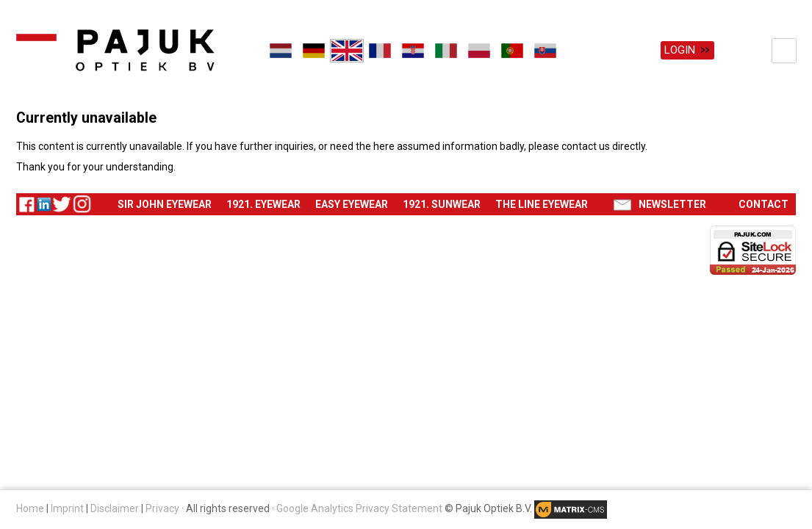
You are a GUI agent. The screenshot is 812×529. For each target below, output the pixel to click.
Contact (764, 204)
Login (680, 50)
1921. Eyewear (263, 204)
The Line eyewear (542, 204)
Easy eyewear (352, 204)
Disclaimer (115, 508)
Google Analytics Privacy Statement (359, 508)
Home (30, 508)
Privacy (162, 508)
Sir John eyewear (165, 204)
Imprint (67, 508)
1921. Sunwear (442, 204)
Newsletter (672, 204)
